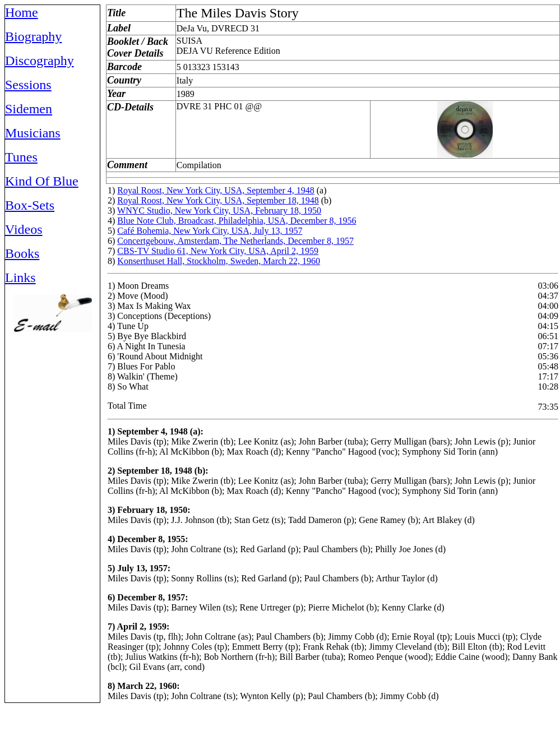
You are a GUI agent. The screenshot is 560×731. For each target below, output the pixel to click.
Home (22, 12)
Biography (33, 36)
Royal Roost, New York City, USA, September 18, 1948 (218, 200)
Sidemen (29, 109)
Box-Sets (30, 205)
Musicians (33, 133)
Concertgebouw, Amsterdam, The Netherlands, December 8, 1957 (235, 241)
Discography (40, 61)
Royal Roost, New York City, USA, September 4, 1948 (216, 190)
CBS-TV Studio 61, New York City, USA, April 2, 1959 (218, 251)
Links (20, 277)
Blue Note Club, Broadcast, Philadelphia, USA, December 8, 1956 (237, 221)
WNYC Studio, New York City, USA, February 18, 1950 (219, 210)
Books (22, 253)
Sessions (28, 85)
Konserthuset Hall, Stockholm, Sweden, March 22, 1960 (219, 261)
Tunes (21, 157)
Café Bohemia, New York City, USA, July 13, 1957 (210, 231)
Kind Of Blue (42, 181)
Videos (24, 229)
